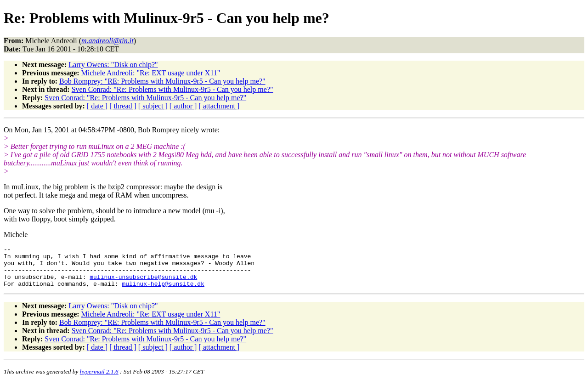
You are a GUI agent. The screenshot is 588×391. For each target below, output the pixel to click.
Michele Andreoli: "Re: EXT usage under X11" (151, 73)
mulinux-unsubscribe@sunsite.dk (143, 283)
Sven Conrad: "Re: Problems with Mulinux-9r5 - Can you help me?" (172, 89)
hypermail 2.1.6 (99, 380)
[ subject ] (153, 106)
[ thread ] (123, 106)
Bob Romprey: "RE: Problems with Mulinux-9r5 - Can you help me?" (162, 81)
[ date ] (97, 106)
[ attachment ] (219, 106)
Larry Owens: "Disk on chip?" (113, 65)
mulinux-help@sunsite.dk (163, 292)
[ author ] (183, 106)
